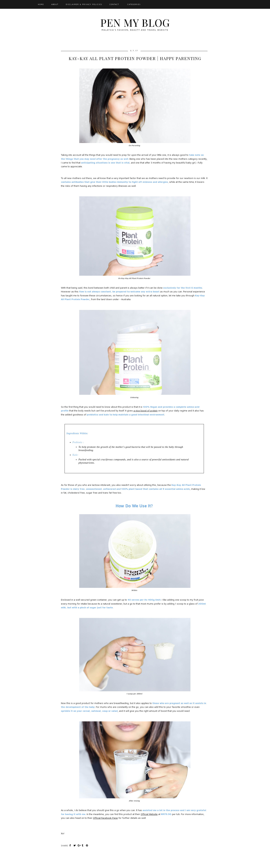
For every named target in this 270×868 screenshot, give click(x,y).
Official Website (149, 814)
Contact (114, 4)
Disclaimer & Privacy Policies (84, 4)
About (55, 4)
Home (41, 4)
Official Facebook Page (105, 818)
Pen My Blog (135, 22)
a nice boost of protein (146, 411)
